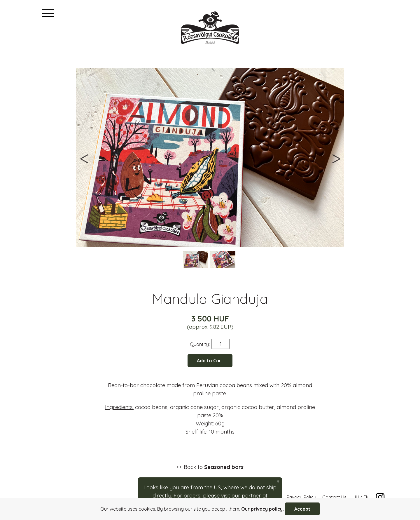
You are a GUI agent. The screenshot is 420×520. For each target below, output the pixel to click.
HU (356, 497)
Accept (302, 509)
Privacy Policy (301, 497)
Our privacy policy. (262, 509)
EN (366, 497)
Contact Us (334, 497)
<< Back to (210, 467)
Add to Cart (210, 361)
